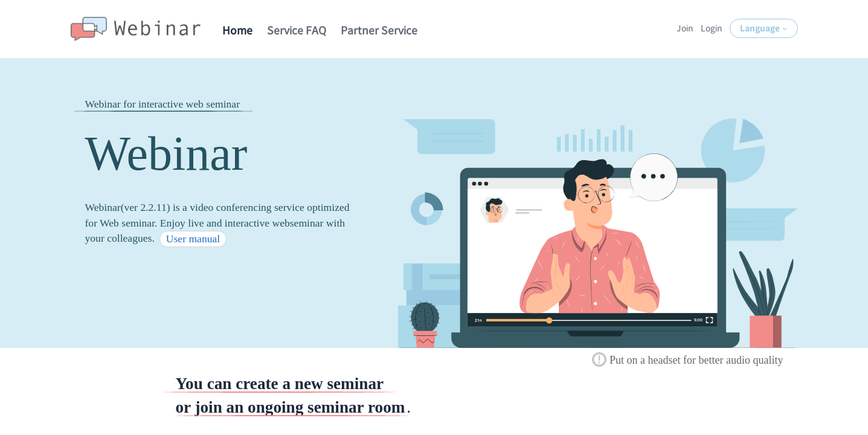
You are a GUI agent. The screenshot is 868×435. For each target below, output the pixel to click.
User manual (193, 239)
